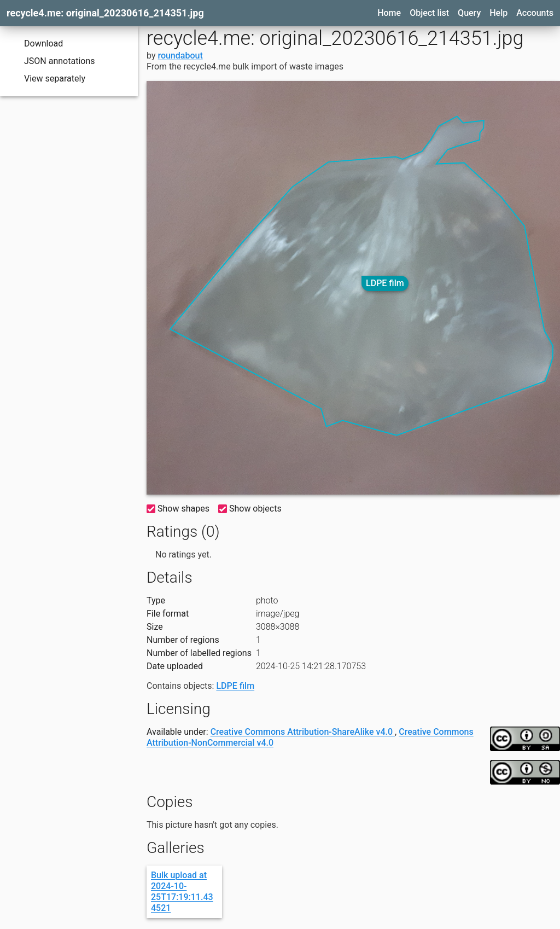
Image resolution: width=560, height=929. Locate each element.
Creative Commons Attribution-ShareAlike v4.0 (303, 732)
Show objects (250, 509)
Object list (429, 13)
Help (498, 13)
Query (469, 13)
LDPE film (385, 283)
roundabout (180, 56)
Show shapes (178, 509)
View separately (47, 79)
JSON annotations (52, 61)
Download (36, 44)
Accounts (535, 13)
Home (389, 13)
